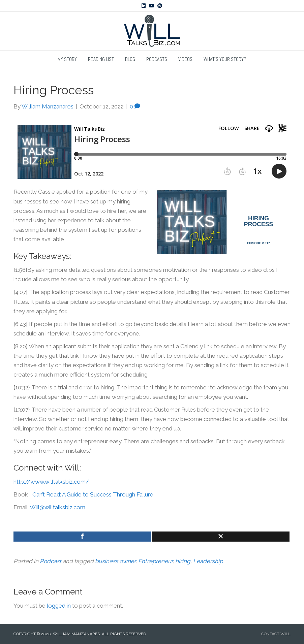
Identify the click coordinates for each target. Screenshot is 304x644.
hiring (183, 561)
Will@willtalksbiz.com (57, 507)
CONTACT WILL (276, 634)
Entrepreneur (155, 561)
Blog (130, 59)
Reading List (101, 59)
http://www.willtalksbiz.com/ (51, 482)
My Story (67, 59)
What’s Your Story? (225, 59)
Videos (185, 59)
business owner (115, 561)
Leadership (208, 561)
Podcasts (157, 59)
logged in (59, 606)
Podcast (51, 561)
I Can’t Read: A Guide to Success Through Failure (91, 494)
